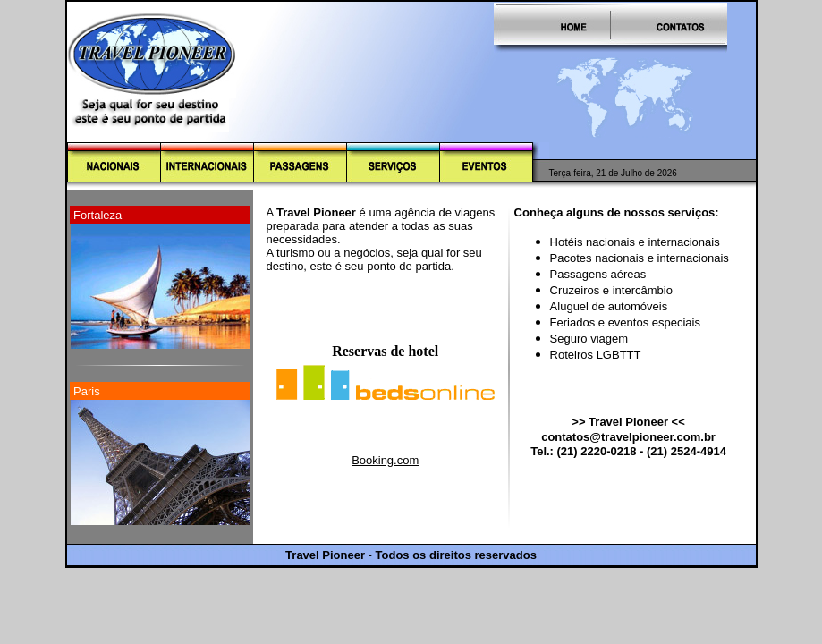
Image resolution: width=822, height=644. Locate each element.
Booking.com (385, 460)
